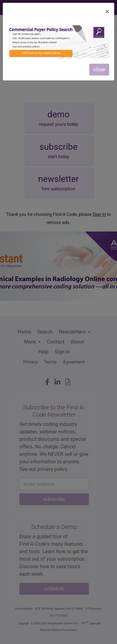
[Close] (107, 12)
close (99, 69)
